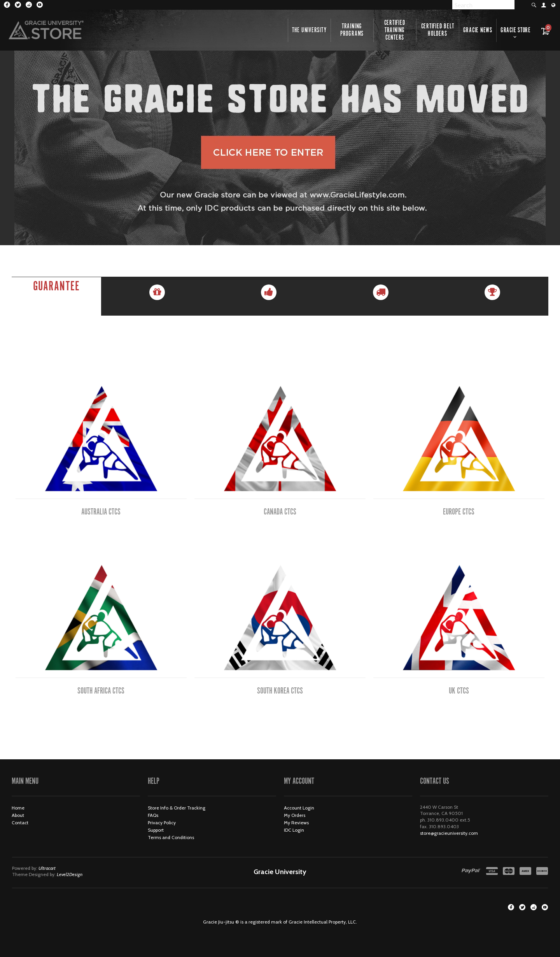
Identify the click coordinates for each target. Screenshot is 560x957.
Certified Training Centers (395, 30)
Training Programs (352, 30)
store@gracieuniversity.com (449, 833)
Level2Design (70, 874)
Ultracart (47, 868)
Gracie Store (516, 30)
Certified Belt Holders (438, 30)
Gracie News (478, 30)
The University (309, 30)
